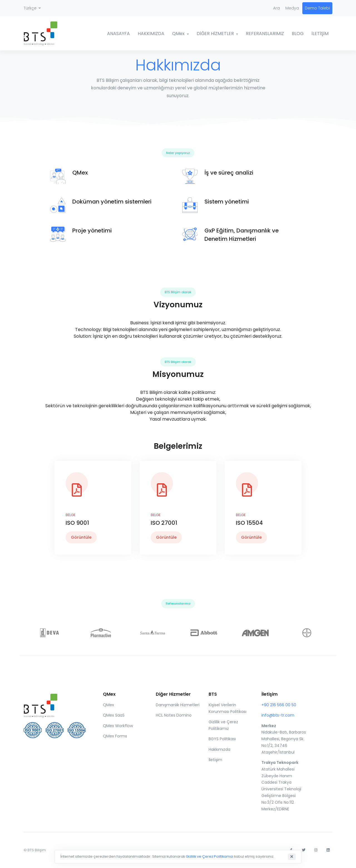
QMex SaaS (114, 715)
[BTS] (44, 33)
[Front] (56, 704)
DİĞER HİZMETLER (215, 34)
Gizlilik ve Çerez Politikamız (223, 725)
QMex (178, 34)
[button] (32, 8)
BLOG (298, 34)
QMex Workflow (118, 726)
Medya (292, 8)
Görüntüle (81, 537)
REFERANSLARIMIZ (265, 34)
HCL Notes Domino (174, 715)
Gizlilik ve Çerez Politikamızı (210, 856)
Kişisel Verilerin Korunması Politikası (228, 708)
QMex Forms (115, 736)
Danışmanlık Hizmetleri (178, 705)
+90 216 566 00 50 (279, 705)
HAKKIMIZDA (151, 34)
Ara (276, 8)
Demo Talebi (317, 8)
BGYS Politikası (222, 739)
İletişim (215, 760)
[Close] (292, 857)
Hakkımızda (219, 749)
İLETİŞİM (320, 34)
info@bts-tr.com (278, 715)
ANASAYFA (118, 34)
